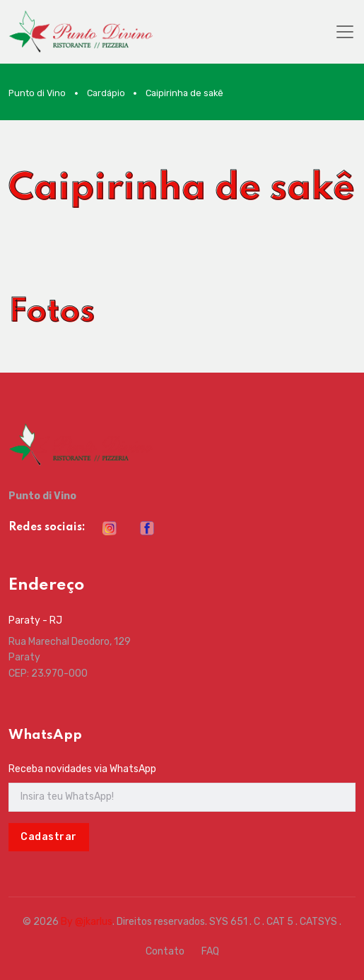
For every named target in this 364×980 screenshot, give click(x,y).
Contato (165, 951)
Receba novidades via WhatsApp (82, 769)
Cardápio (106, 93)
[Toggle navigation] (345, 32)
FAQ (210, 951)
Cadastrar (49, 837)
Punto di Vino (37, 93)
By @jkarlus (87, 922)
